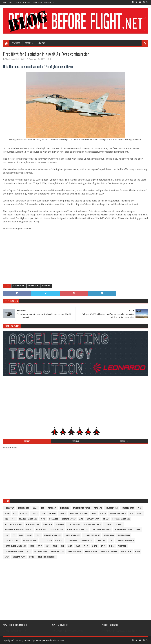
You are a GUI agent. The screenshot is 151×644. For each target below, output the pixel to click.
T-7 (14, 535)
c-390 (32, 546)
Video (103, 514)
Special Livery (69, 519)
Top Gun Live (57, 552)
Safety (35, 514)
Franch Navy (91, 552)
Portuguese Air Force (15, 546)
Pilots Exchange (92, 535)
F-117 (86, 546)
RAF (15, 514)
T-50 (111, 541)
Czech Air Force (12, 541)
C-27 (6, 519)
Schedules (41, 530)
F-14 (29, 552)
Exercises (65, 508)
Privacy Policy (49, 2)
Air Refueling (33, 524)
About (11, 2)
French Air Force (118, 514)
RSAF (55, 546)
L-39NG (108, 524)
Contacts (18, 2)
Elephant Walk (74, 552)
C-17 (70, 546)
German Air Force (92, 524)
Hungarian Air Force (77, 530)
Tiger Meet (72, 541)
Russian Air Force (123, 530)
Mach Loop (126, 552)
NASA (138, 552)
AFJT (40, 546)
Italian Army (74, 524)
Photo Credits (37, 2)
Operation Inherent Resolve (18, 530)
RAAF (138, 530)
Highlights (33, 286)
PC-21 (38, 535)
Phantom (101, 541)
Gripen (52, 514)
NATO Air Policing (79, 514)
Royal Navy (109, 535)
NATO (94, 514)
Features (16, 43)
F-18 (43, 514)
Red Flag (60, 524)
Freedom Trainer (109, 552)
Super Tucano (30, 541)
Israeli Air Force (52, 535)
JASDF (29, 535)
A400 (21, 535)
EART (78, 546)
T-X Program (124, 535)
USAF (35, 508)
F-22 (14, 519)
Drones (59, 541)
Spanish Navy (41, 552)
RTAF (7, 557)
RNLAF (106, 519)
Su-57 (32, 557)
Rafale (63, 514)
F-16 (140, 508)
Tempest (122, 546)
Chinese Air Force (125, 541)
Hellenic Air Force (13, 524)
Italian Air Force (82, 508)
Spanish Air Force (28, 519)
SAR (63, 546)
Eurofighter (19, 286)
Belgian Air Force (121, 519)
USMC (140, 514)
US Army (119, 524)
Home (5, 2)
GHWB (95, 546)
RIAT (7, 535)
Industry (46, 286)
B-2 (42, 541)
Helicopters (112, 508)
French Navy (87, 541)
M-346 (7, 514)
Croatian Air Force (14, 552)
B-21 (47, 546)
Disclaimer (27, 2)
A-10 (81, 519)
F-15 (131, 514)
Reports (29, 43)
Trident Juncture (47, 557)
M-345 (43, 519)
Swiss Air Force (72, 535)
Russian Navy (19, 557)
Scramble (54, 519)
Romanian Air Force (101, 530)
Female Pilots (57, 530)
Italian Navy (93, 519)
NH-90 (112, 546)
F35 (43, 508)
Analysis (41, 43)
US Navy (24, 514)
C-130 (49, 541)
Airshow (52, 508)
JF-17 (103, 546)
